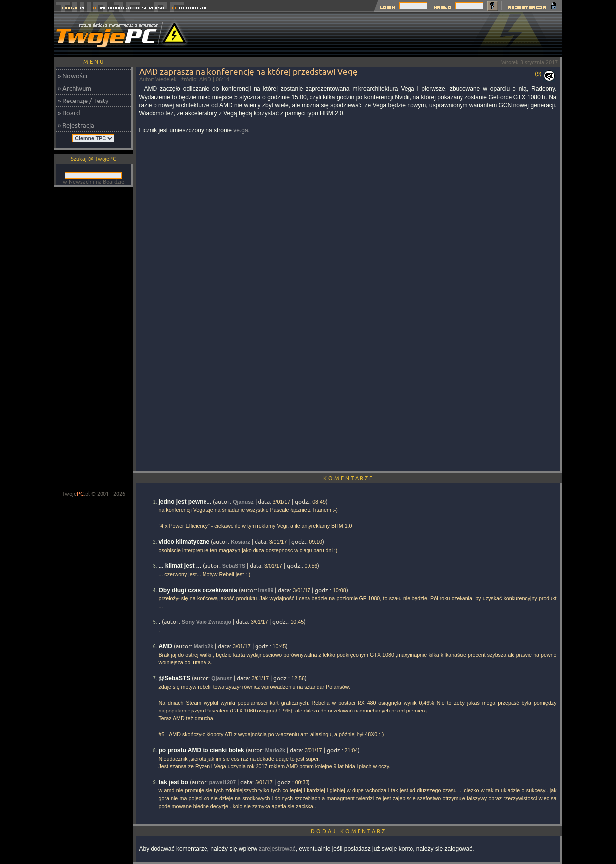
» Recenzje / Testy (83, 101)
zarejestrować (277, 849)
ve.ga (240, 130)
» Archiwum (75, 88)
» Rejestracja (76, 125)
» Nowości (73, 76)
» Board (69, 113)
